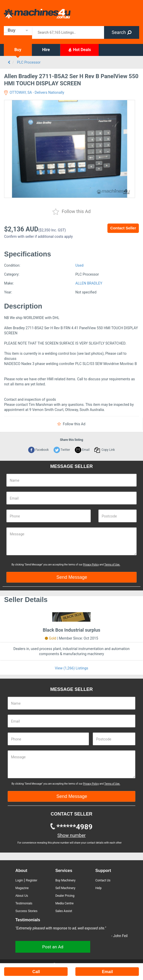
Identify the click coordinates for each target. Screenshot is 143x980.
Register (32, 880)
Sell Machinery (65, 888)
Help (99, 888)
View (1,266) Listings (71, 668)
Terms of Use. (112, 565)
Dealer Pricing (65, 896)
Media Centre (64, 903)
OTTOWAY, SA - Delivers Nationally (34, 92)
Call (36, 972)
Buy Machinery (65, 880)
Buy (18, 50)
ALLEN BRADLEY (89, 283)
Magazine (22, 888)
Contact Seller (123, 228)
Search (122, 32)
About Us (22, 896)
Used (79, 265)
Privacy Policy (91, 565)
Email (82, 450)
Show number (71, 835)
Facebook (38, 450)
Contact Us (103, 880)
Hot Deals (79, 50)
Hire (46, 50)
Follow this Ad (71, 212)
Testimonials (24, 903)
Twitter (62, 450)
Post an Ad (53, 947)
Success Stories (26, 911)
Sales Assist (64, 911)
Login (19, 880)
